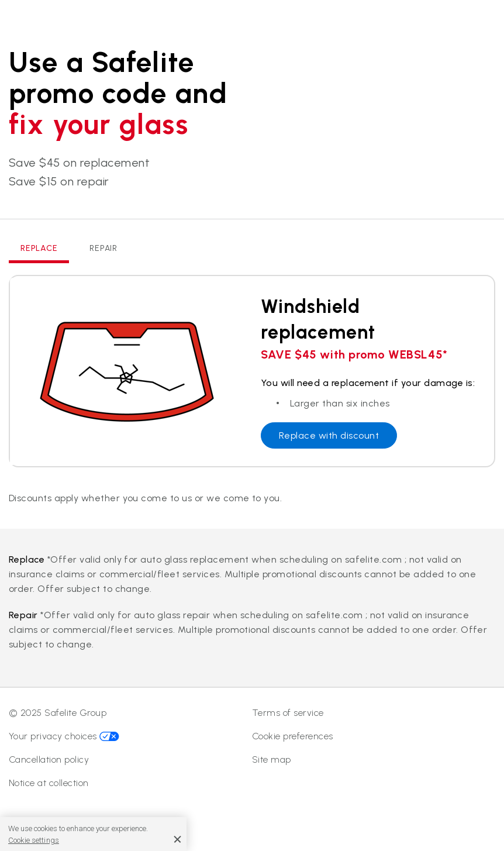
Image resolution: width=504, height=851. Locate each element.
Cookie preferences (293, 736)
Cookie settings (34, 840)
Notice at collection (49, 783)
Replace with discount (329, 435)
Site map (272, 759)
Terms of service (288, 713)
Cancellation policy (49, 759)
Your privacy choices (64, 736)
